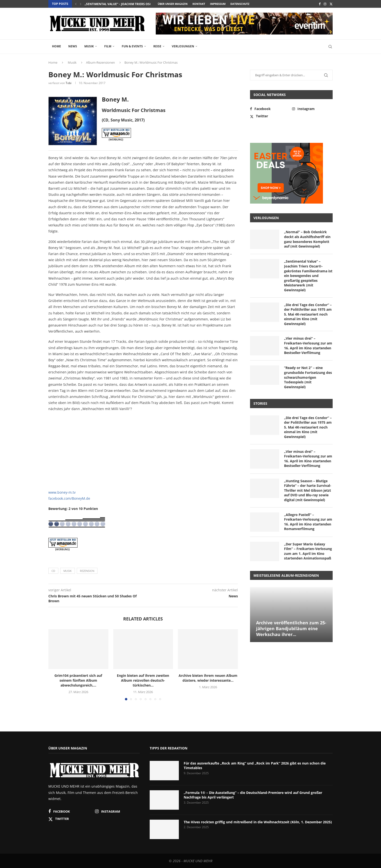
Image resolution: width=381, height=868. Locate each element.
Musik (89, 46)
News (73, 46)
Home (56, 46)
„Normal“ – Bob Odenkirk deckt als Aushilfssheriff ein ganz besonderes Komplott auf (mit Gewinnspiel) (307, 239)
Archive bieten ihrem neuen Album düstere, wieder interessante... (208, 678)
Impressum (218, 4)
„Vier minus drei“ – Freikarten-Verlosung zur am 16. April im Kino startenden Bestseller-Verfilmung (308, 345)
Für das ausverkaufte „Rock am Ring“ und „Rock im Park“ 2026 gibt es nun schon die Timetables (255, 766)
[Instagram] (325, 4)
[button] (76, 4)
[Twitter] (331, 4)
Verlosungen (183, 46)
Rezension (87, 571)
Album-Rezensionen (100, 62)
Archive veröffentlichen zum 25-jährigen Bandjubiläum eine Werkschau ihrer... (291, 629)
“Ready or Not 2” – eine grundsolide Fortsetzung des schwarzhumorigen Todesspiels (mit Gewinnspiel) (308, 377)
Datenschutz (240, 4)
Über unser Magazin (173, 4)
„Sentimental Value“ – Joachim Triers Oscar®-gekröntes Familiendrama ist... (147, 4)
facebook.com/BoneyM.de (69, 498)
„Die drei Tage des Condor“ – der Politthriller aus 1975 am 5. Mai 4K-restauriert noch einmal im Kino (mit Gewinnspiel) (308, 314)
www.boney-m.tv (62, 492)
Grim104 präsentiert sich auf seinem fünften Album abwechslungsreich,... (78, 680)
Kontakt (199, 4)
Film (108, 46)
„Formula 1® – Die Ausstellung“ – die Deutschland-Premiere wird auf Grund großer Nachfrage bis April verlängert (253, 795)
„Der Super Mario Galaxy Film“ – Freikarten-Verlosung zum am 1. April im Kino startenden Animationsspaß (308, 551)
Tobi (69, 83)
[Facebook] (320, 4)
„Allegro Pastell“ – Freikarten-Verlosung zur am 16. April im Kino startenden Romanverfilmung (308, 522)
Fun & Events (132, 46)
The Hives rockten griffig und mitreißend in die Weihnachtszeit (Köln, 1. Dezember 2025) (258, 822)
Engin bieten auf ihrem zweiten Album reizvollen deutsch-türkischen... (143, 680)
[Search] (330, 47)
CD (53, 571)
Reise (157, 46)
